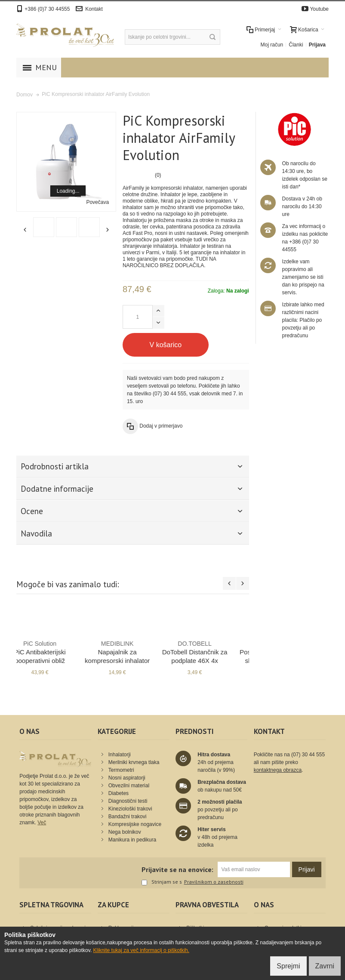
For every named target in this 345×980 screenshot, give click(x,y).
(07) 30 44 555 (169, 394)
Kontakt (94, 9)
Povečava (97, 202)
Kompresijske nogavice (135, 824)
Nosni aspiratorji (127, 778)
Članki (296, 45)
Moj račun (272, 45)
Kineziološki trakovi (130, 809)
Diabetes (119, 793)
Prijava (317, 45)
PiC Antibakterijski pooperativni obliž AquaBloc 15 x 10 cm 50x (210, 660)
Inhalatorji (120, 755)
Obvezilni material (129, 786)
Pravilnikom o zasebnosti (214, 882)
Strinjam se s (162, 882)
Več (42, 823)
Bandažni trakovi (128, 817)
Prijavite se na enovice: (177, 869)
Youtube (319, 9)
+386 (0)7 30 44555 (47, 9)
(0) (158, 175)
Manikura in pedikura (132, 840)
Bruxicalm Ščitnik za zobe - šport (132, 652)
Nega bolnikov (125, 832)
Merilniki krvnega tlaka (134, 762)
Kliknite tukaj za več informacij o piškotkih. (141, 950)
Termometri (121, 770)
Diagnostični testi (128, 801)
